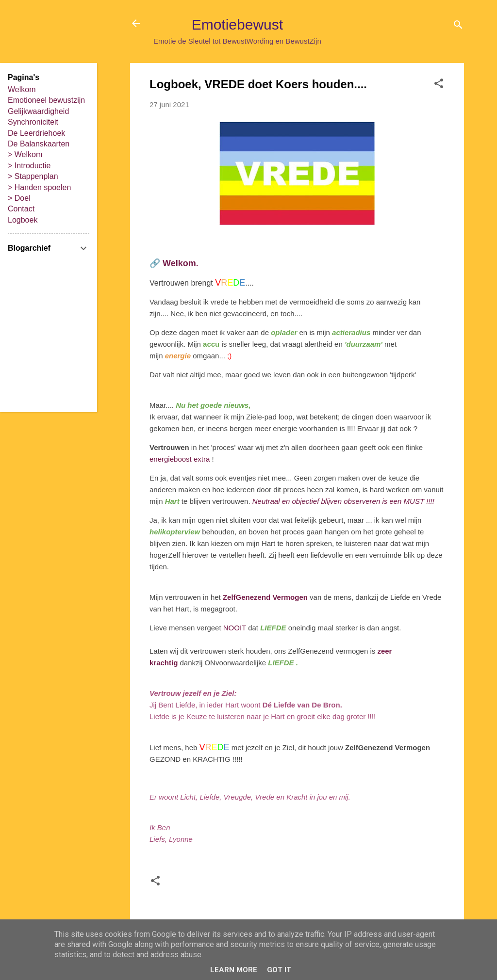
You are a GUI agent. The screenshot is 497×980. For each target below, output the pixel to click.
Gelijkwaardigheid (38, 111)
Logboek (23, 220)
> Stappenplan (33, 176)
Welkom (22, 89)
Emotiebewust (237, 24)
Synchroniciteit (33, 122)
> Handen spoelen (39, 187)
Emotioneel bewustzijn (46, 100)
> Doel (19, 198)
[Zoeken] (458, 26)
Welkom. (181, 263)
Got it (279, 970)
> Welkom (25, 154)
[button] (439, 85)
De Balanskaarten (39, 144)
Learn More (234, 970)
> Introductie (29, 166)
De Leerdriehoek (36, 133)
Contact (21, 209)
